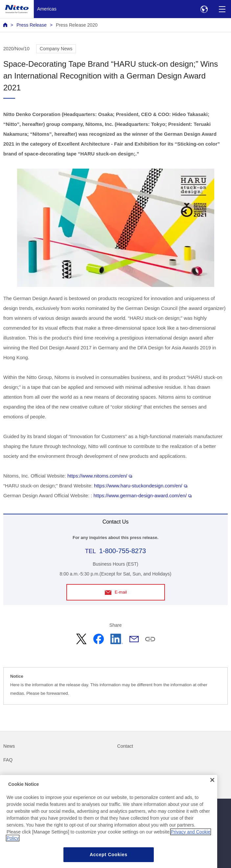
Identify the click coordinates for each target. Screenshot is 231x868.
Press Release (32, 25)
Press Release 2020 (77, 25)
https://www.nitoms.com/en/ (100, 476)
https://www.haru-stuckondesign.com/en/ (141, 486)
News (9, 746)
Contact (125, 746)
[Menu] (222, 9)
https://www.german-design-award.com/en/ (143, 495)
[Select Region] (204, 9)
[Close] (212, 788)
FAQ (8, 760)
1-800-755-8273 (123, 551)
